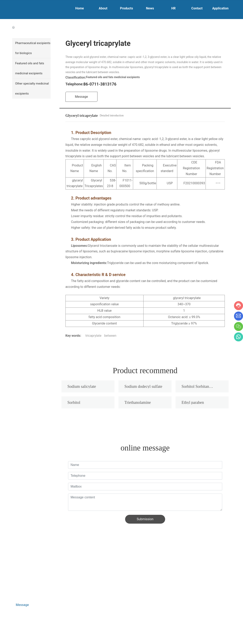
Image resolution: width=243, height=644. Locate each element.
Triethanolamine (138, 402)
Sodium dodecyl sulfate (143, 386)
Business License (22, 630)
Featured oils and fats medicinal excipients (113, 77)
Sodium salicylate (82, 386)
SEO (39, 630)
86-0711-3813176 (100, 84)
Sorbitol (74, 402)
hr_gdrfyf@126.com (32, 584)
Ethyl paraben (193, 402)
